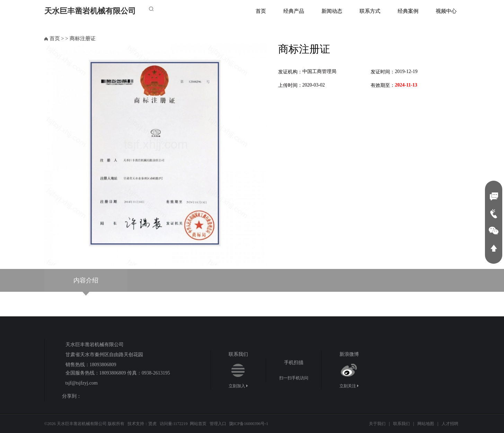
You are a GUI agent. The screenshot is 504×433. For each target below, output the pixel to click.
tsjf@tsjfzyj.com (82, 383)
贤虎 (152, 424)
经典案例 (408, 11)
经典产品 (294, 11)
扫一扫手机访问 (294, 378)
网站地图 (426, 424)
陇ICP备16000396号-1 (249, 424)
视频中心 (446, 11)
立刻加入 (238, 386)
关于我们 (377, 424)
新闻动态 (332, 11)
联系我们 (401, 424)
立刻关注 (349, 386)
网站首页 (198, 424)
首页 (261, 11)
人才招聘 (450, 424)
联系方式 (370, 11)
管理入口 (218, 424)
